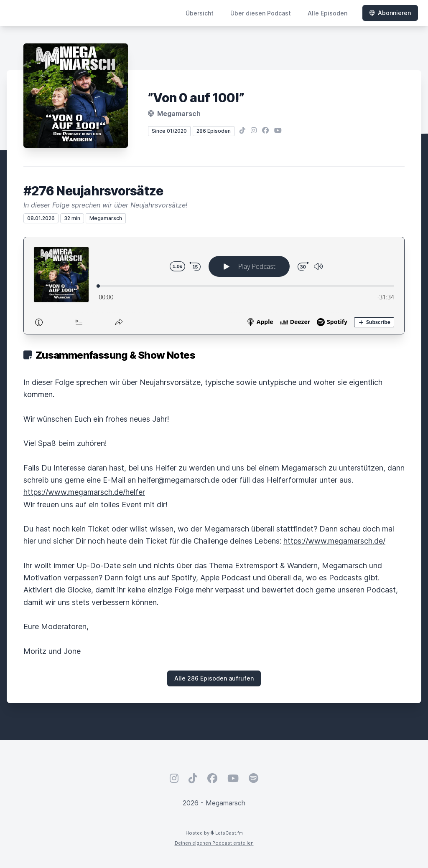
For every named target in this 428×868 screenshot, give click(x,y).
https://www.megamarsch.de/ (334, 541)
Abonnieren (390, 13)
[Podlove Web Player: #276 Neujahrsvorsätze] (214, 286)
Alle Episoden (327, 13)
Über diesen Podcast (261, 13)
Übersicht (200, 13)
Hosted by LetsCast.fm (214, 833)
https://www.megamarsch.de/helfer (84, 492)
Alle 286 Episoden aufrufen (214, 678)
